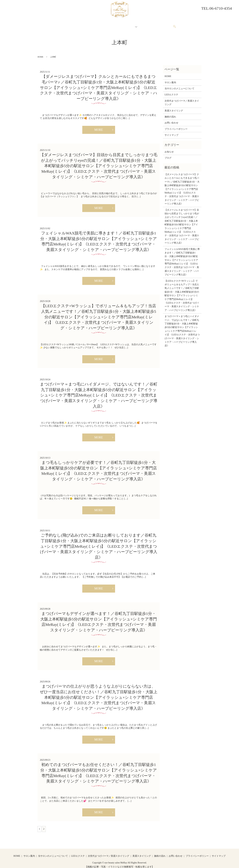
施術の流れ (146, 25)
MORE (99, 127)
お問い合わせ (163, 25)
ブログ (168, 155)
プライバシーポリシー (176, 126)
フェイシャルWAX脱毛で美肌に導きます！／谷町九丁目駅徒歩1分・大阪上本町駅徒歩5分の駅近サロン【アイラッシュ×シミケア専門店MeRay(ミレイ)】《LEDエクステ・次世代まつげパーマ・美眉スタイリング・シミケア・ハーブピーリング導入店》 (182, 259)
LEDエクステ (171, 92)
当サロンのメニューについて (106, 25)
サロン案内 (81, 25)
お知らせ (169, 149)
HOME (67, 25)
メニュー (130, 25)
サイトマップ (171, 132)
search (176, 25)
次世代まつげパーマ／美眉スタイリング (182, 100)
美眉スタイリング (174, 108)
